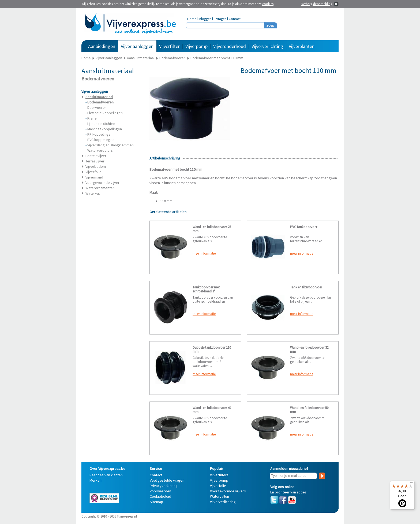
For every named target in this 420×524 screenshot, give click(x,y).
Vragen (221, 19)
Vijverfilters (219, 475)
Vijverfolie (93, 172)
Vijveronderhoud (230, 46)
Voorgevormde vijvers (228, 491)
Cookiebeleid (160, 496)
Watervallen (220, 496)
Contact (235, 19)
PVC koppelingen (101, 140)
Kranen (93, 118)
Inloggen (205, 19)
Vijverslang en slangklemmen (110, 145)
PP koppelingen (100, 134)
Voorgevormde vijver (102, 183)
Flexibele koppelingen (105, 113)
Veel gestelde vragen (167, 480)
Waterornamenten (100, 188)
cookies (268, 4)
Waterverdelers (100, 150)
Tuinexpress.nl (127, 516)
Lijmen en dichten (101, 124)
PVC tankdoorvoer (304, 227)
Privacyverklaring (164, 486)
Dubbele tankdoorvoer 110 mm (212, 350)
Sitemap (156, 502)
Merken (95, 480)
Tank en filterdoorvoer (306, 287)
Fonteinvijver (96, 156)
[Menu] (411, 484)
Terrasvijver (95, 161)
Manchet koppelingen (105, 129)
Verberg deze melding (317, 4)
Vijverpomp (196, 46)
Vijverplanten (302, 46)
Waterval (93, 193)
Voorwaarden (160, 491)
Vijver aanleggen (137, 46)
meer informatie (204, 253)
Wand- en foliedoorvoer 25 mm (212, 229)
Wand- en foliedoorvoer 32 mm (309, 350)
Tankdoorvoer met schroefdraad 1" (206, 289)
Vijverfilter (169, 46)
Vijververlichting (267, 46)
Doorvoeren (97, 107)
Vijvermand (94, 177)
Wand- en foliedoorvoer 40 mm (212, 410)
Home (192, 19)
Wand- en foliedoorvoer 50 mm (309, 410)
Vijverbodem (96, 166)
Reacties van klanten (106, 475)
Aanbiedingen (102, 46)
